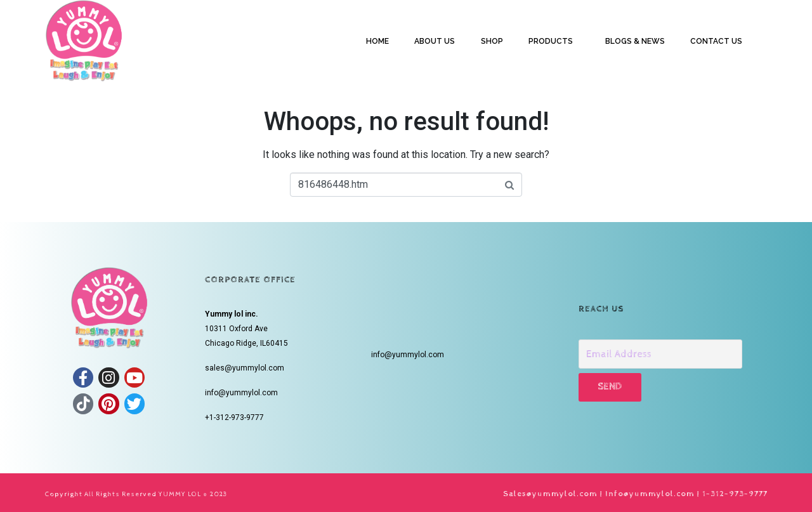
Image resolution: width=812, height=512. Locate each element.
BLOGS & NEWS (635, 41)
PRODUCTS (551, 41)
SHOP (492, 41)
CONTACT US (716, 41)
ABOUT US (435, 41)
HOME (377, 41)
